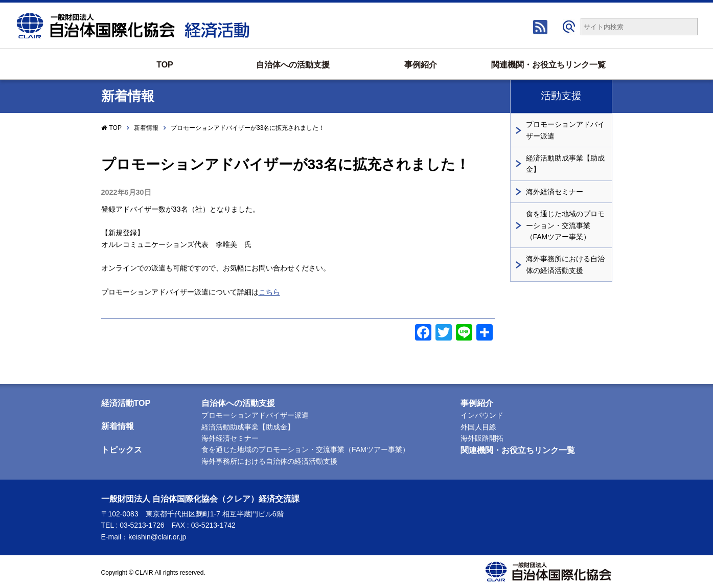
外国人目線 (478, 427)
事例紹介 (421, 65)
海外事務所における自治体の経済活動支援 (565, 264)
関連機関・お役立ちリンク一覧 (548, 65)
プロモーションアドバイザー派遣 (565, 130)
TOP (165, 65)
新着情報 (146, 128)
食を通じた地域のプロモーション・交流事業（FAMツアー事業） (565, 225)
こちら (269, 292)
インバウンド (482, 415)
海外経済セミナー (555, 192)
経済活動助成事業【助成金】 (565, 164)
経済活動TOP (126, 403)
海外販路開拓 (482, 438)
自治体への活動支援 (293, 65)
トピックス (122, 450)
